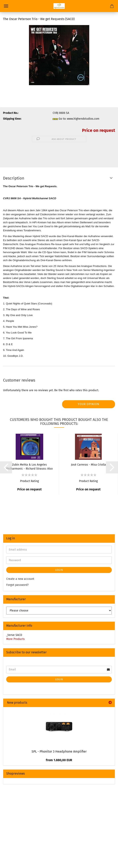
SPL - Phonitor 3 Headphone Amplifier (59, 751)
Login (59, 570)
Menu (6, 6)
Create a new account (20, 579)
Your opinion (89, 404)
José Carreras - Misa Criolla (88, 465)
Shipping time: (12, 119)
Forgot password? (17, 585)
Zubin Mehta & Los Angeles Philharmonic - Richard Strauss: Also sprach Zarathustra (29, 466)
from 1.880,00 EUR (59, 760)
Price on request (99, 130)
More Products (15, 639)
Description (14, 178)
